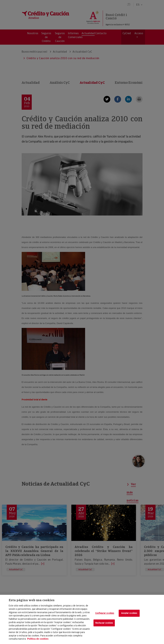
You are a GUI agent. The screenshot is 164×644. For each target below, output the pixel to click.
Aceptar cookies (129, 613)
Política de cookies (38, 639)
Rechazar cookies (104, 623)
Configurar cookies (105, 613)
